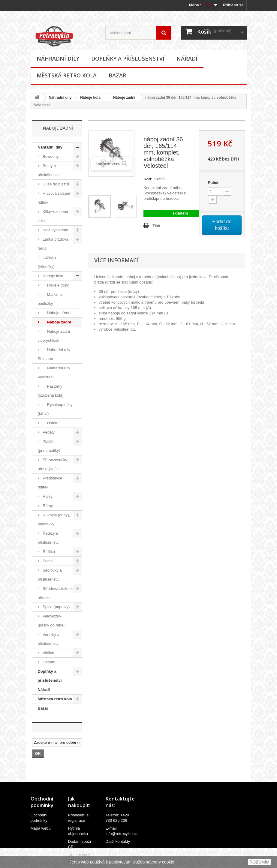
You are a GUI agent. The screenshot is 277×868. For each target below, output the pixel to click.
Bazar (117, 75)
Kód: (148, 179)
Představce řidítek (50, 483)
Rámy (47, 506)
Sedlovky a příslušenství (50, 575)
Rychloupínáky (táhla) (55, 409)
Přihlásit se (233, 5)
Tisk (156, 226)
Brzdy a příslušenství (49, 170)
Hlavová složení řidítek (54, 198)
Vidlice (48, 653)
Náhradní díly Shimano (54, 354)
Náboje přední (57, 313)
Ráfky (47, 496)
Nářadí (187, 59)
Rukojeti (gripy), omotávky (54, 520)
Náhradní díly (58, 59)
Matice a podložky (50, 299)
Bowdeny (50, 156)
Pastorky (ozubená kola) (51, 391)
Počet (213, 183)
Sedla (47, 561)
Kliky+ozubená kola (53, 216)
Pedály (48, 432)
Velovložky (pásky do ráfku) (52, 621)
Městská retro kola (67, 75)
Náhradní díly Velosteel (54, 372)
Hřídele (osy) (56, 285)
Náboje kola (90, 98)
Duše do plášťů (56, 184)
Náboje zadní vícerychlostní (54, 336)
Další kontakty (118, 841)
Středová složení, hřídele (55, 593)
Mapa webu (41, 828)
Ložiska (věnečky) (47, 262)
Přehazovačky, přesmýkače (53, 464)
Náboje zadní (122, 98)
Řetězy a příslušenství (49, 538)
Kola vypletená (55, 230)
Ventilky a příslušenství (49, 639)
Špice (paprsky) (56, 607)
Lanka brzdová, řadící (54, 244)
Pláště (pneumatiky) (49, 446)
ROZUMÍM (259, 862)
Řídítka (48, 552)
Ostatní (51, 423)
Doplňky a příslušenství (128, 59)
